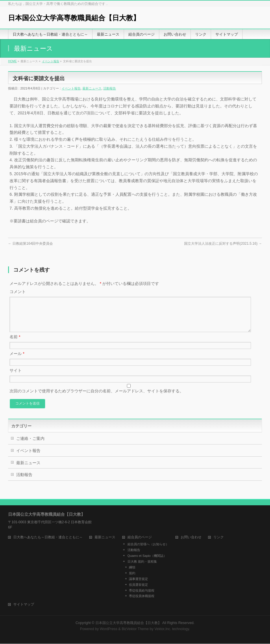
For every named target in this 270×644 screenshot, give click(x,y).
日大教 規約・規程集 (142, 562)
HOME (12, 61)
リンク (219, 538)
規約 (132, 573)
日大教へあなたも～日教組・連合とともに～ (48, 538)
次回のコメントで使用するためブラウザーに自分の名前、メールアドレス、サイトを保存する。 (97, 398)
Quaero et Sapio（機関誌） (147, 556)
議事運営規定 (138, 579)
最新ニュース (92, 88)
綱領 (132, 568)
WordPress (109, 629)
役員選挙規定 (138, 585)
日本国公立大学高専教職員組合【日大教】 (74, 18)
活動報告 (110, 88)
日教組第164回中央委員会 (30, 244)
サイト (16, 377)
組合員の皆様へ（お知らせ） (148, 544)
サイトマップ (24, 605)
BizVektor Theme (135, 629)
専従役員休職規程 (142, 596)
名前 (15, 344)
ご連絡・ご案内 (30, 445)
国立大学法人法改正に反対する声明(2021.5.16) (223, 244)
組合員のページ (140, 538)
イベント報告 (51, 61)
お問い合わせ (191, 538)
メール (17, 361)
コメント (18, 292)
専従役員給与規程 (142, 591)
